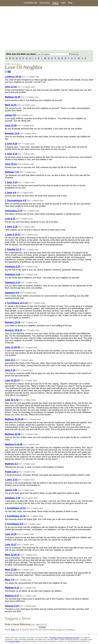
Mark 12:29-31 (12, 555)
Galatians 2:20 (12, 498)
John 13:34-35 (12, 347)
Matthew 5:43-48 (14, 444)
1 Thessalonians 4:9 (16, 200)
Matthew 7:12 (12, 172)
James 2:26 (11, 490)
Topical (55, 3)
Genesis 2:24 (12, 606)
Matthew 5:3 (11, 464)
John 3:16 (10, 370)
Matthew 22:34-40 (14, 419)
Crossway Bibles (14, 641)
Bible (13, 630)
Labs (63, 3)
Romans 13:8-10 (13, 330)
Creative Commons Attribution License (65, 638)
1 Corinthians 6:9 (14, 524)
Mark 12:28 (11, 570)
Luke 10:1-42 (12, 400)
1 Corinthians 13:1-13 (16, 303)
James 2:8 (10, 115)
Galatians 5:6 (12, 293)
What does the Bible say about (38, 54)
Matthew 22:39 (13, 97)
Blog (70, 3)
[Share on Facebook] (9, 72)
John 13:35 (11, 126)
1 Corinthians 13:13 (15, 508)
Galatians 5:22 (12, 267)
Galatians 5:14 (12, 274)
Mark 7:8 (9, 580)
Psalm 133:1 (11, 472)
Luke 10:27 (11, 545)
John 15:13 (11, 164)
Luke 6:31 (10, 219)
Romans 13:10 (12, 322)
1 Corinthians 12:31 (15, 516)
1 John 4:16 (11, 154)
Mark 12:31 (11, 105)
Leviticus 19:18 (13, 77)
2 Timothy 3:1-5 (13, 249)
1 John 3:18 (11, 227)
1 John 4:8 (10, 193)
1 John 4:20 (11, 144)
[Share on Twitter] (6, 72)
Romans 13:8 (12, 133)
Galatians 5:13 (12, 282)
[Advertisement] (49, 28)
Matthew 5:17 (12, 596)
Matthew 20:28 (13, 434)
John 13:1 (10, 360)
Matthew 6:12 (12, 588)
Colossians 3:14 (13, 211)
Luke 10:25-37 (12, 380)
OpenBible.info (30, 3)
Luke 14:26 (11, 534)
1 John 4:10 (11, 182)
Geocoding (45, 3)
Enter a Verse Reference (26, 624)
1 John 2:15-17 (13, 235)
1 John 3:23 (11, 480)
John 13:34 (11, 87)
